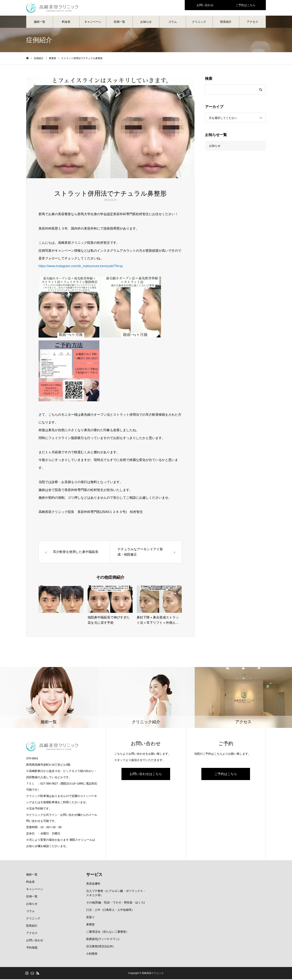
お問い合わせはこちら (146, 774)
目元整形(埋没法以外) (100, 947)
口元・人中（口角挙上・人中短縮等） (110, 911)
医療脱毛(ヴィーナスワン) (103, 940)
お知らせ (146, 22)
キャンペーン (93, 22)
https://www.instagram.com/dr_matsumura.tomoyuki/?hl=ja (81, 267)
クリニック (199, 22)
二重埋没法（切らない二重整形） (107, 933)
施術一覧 (40, 22)
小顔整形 (92, 954)
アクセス (252, 22)
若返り (90, 918)
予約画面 (32, 948)
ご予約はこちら (226, 774)
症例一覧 (119, 22)
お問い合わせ (35, 941)
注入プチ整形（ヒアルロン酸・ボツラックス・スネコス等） (116, 894)
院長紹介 (226, 22)
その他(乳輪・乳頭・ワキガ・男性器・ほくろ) (115, 903)
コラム (173, 22)
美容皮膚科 (93, 884)
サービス (94, 875)
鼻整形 (90, 925)
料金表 (66, 22)
